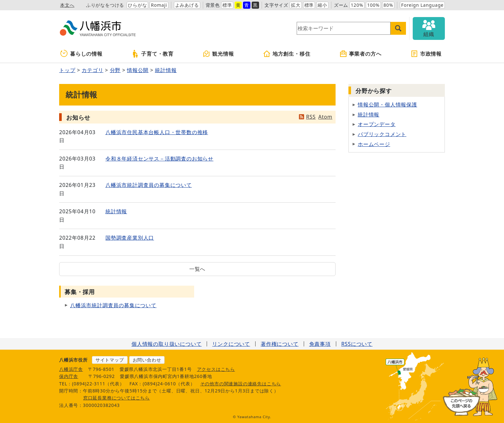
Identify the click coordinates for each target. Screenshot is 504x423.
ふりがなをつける (105, 5)
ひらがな (137, 5)
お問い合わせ (147, 360)
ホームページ (374, 144)
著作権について (280, 344)
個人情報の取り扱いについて (166, 344)
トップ (67, 70)
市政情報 (426, 54)
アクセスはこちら (216, 369)
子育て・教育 (153, 54)
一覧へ (197, 269)
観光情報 (218, 54)
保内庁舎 (69, 376)
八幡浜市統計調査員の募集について (149, 185)
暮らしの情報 (81, 54)
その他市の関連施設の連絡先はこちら (241, 384)
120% (357, 5)
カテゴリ (92, 70)
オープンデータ (377, 124)
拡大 (296, 5)
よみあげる (187, 5)
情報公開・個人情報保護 (387, 105)
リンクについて (231, 344)
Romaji (159, 5)
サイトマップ (110, 360)
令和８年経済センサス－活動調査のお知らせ (159, 159)
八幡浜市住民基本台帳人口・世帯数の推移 (157, 132)
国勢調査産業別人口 (130, 238)
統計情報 (166, 70)
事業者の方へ (360, 54)
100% (373, 5)
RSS (311, 117)
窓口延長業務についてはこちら (117, 398)
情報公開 (138, 70)
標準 (227, 5)
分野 (115, 70)
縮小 (322, 5)
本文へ (67, 5)
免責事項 (320, 344)
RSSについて (357, 344)
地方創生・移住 (287, 54)
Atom (325, 117)
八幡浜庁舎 (71, 369)
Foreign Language (422, 5)
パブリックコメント (382, 134)
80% (388, 5)
